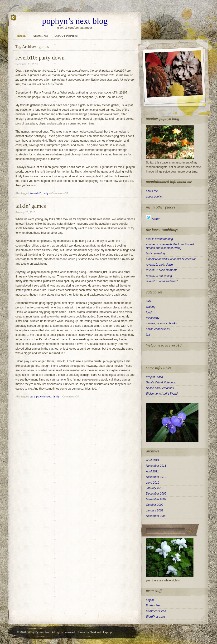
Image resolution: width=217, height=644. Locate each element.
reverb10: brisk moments (162, 270)
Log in (150, 600)
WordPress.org (155, 617)
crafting (151, 307)
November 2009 (156, 499)
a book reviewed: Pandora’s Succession (171, 259)
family (56, 396)
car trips (34, 396)
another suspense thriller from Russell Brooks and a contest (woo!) (170, 246)
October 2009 (155, 505)
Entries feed (154, 605)
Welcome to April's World (162, 394)
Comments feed (156, 611)
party (46, 193)
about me (41, 36)
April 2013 (152, 460)
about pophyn (67, 36)
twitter (153, 219)
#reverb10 (36, 193)
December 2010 (156, 477)
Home (21, 36)
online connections (158, 329)
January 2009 (155, 510)
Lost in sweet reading (159, 239)
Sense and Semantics (160, 388)
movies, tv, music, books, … (164, 323)
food (149, 312)
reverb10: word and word (162, 281)
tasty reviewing (155, 253)
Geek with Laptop (101, 632)
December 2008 (156, 516)
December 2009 (156, 494)
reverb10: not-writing (159, 276)
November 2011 (156, 466)
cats (149, 301)
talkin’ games (31, 206)
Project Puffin (154, 377)
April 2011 (152, 471)
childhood (46, 396)
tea (148, 335)
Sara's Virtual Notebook (161, 382)
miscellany (153, 318)
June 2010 (153, 483)
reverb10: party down (40, 58)
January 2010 (155, 488)
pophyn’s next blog (75, 21)
